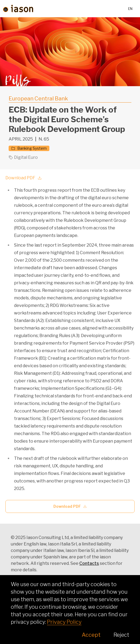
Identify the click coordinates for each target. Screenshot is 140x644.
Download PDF (24, 178)
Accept (91, 635)
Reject (121, 635)
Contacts (89, 563)
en (130, 9)
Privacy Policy (64, 622)
